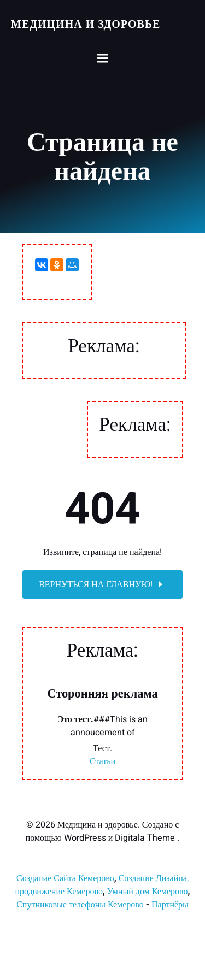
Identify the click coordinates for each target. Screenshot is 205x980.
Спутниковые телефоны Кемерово (80, 905)
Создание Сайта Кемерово (65, 878)
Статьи (102, 761)
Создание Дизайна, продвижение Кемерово (102, 885)
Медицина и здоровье (86, 24)
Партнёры (170, 905)
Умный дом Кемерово (148, 892)
